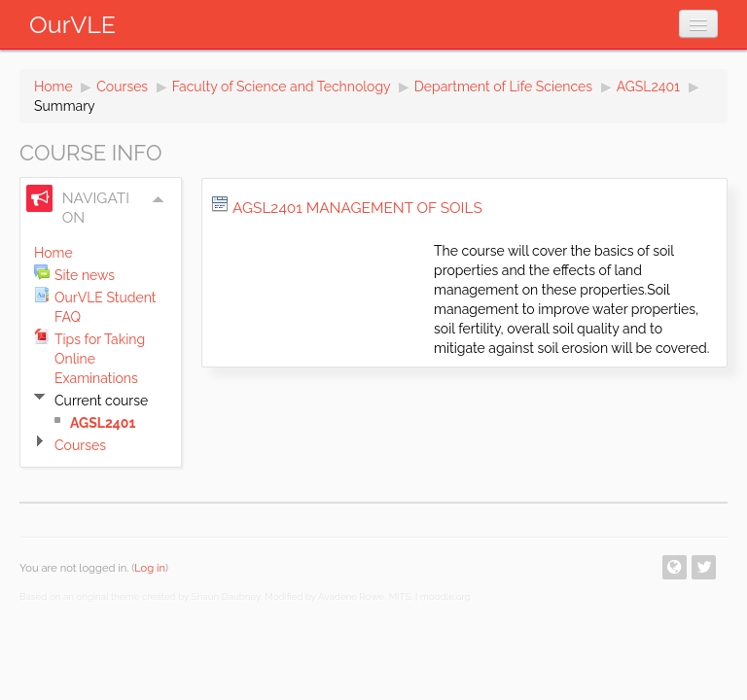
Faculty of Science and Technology (282, 87)
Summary (65, 106)
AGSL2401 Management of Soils (357, 208)
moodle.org (445, 596)
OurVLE (72, 24)
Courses (122, 87)
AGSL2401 (648, 87)
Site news (85, 275)
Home (53, 87)
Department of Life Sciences (503, 87)
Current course (101, 401)
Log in (150, 568)
